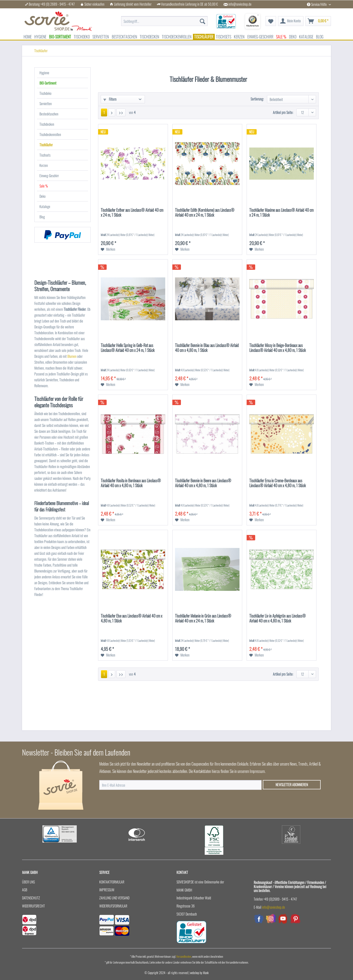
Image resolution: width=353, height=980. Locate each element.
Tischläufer (46, 145)
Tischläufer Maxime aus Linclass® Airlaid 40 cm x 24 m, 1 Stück (281, 213)
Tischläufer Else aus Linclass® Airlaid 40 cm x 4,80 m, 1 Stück (132, 619)
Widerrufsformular (113, 906)
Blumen (72, 356)
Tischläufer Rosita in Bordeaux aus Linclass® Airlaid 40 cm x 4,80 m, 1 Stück (131, 483)
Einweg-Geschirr (49, 176)
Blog (42, 217)
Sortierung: (257, 99)
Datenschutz (31, 898)
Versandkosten (184, 956)
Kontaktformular (112, 882)
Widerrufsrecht (33, 906)
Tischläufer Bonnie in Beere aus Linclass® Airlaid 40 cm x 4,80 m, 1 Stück (203, 483)
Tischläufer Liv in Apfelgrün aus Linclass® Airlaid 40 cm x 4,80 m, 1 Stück (277, 619)
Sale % (44, 186)
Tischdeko (45, 93)
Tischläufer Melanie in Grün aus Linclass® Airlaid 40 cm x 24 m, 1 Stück (203, 619)
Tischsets (45, 155)
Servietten (46, 104)
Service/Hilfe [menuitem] (317, 4)
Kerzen (44, 165)
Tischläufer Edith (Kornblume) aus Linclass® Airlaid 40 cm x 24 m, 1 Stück (205, 213)
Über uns (28, 882)
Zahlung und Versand (114, 898)
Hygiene (44, 73)
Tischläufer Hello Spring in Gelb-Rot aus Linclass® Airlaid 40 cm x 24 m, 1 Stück (128, 348)
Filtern (110, 99)
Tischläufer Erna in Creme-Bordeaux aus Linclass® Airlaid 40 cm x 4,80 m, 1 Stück (277, 483)
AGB (25, 890)
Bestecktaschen (49, 114)
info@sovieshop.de (240, 4)
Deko (43, 196)
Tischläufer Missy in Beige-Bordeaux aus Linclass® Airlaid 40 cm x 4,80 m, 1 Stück (277, 348)
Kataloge (45, 206)
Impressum (107, 890)
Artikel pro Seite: (283, 112)
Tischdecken (47, 124)
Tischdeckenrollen (50, 134)
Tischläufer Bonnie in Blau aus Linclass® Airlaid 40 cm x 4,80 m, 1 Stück (207, 348)
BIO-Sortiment (48, 83)
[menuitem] (164, 21)
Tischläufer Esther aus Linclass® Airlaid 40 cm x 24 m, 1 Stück (132, 213)
